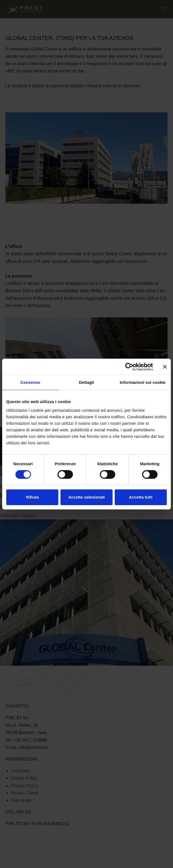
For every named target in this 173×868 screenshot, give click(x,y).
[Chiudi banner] (165, 367)
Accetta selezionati (86, 497)
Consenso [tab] (30, 382)
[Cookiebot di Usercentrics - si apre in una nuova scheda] (129, 367)
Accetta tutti (141, 497)
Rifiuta (32, 497)
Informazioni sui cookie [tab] (143, 382)
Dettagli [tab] (87, 382)
